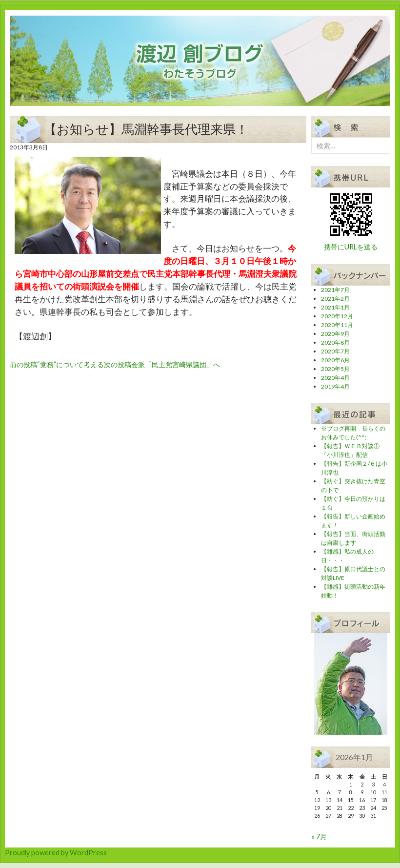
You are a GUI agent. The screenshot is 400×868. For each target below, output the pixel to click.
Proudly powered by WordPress (56, 853)
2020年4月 (335, 378)
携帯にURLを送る (351, 247)
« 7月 (319, 837)
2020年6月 (335, 360)
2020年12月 (337, 316)
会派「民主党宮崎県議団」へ (162, 364)
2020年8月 (335, 342)
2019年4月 (335, 386)
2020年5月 (335, 369)
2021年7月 (335, 290)
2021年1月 (335, 307)
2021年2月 (335, 299)
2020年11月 (337, 325)
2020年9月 (335, 334)
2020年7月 (335, 351)
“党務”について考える (57, 364)
